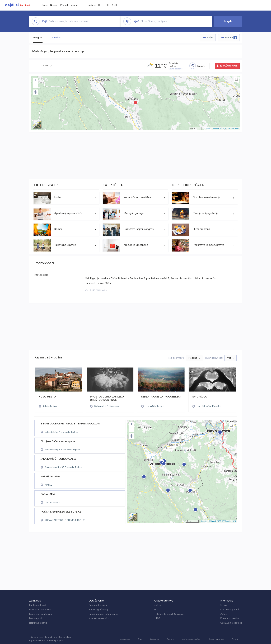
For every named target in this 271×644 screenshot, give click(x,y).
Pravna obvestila (230, 618)
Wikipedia (102, 290)
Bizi (100, 5)
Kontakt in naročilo (99, 618)
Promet (64, 5)
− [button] (36, 86)
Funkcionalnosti (38, 605)
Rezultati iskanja (38, 623)
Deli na (231, 37)
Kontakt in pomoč (230, 610)
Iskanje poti (35, 618)
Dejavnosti (125, 639)
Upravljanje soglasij (231, 623)
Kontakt (170, 639)
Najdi (228, 21)
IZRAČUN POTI (229, 66)
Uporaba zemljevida (40, 610)
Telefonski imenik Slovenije (169, 614)
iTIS (107, 5)
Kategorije (154, 639)
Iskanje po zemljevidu (41, 614)
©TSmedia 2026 (232, 129)
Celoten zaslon (237, 79)
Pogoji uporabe (217, 639)
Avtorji (224, 614)
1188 (115, 5)
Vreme (74, 5)
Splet (45, 5)
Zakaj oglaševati (98, 605)
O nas (224, 605)
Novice (54, 5)
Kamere (201, 66)
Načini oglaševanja (99, 610)
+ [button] (36, 80)
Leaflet (207, 129)
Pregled (38, 38)
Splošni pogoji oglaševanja (103, 614)
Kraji (140, 639)
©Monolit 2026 (218, 129)
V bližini (56, 38)
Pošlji (210, 38)
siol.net (92, 5)
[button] (36, 92)
